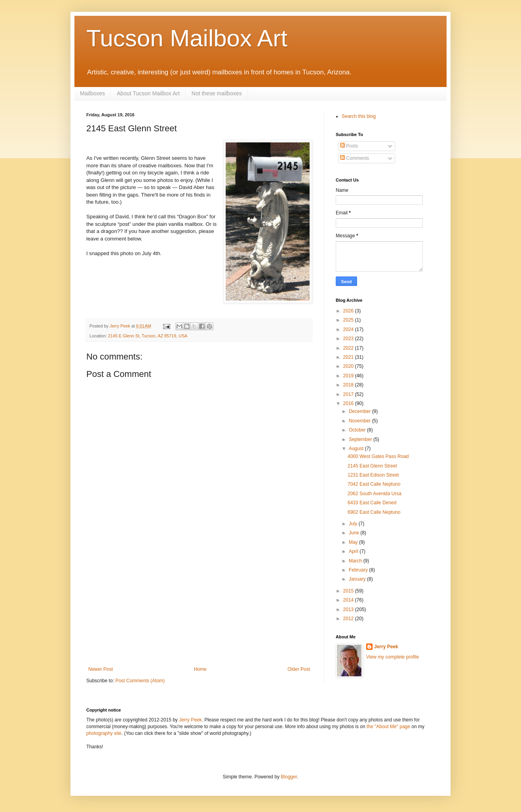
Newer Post (101, 669)
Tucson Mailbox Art (187, 38)
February (359, 570)
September (361, 439)
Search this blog (359, 116)
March (356, 561)
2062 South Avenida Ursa (375, 494)
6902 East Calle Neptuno (374, 512)
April (354, 551)
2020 (349, 366)
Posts (349, 146)
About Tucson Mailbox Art (148, 93)
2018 (349, 385)
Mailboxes (92, 93)
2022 (349, 348)
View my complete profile (393, 657)
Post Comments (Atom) (140, 681)
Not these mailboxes (217, 93)
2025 (349, 320)
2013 (349, 609)
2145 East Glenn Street (372, 466)
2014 (349, 600)
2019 (349, 376)
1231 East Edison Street (373, 475)
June (355, 533)
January (358, 579)
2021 (349, 357)
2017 (349, 394)
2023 (349, 339)
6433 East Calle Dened (372, 503)
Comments (355, 158)
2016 (349, 403)
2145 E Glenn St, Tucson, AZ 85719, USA (148, 336)
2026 (349, 311)
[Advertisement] (199, 607)
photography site (104, 733)
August (357, 449)
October (358, 430)
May (354, 542)
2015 (349, 591)
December (360, 411)
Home (200, 669)
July (354, 524)
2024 (349, 329)
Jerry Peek (386, 647)
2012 (349, 619)
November (360, 421)
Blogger (289, 777)
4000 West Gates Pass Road (378, 456)
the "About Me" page (388, 727)
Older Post (299, 669)
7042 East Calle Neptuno (374, 484)
